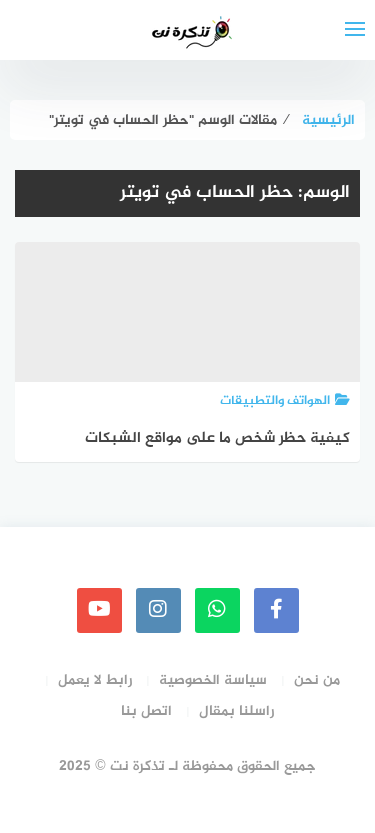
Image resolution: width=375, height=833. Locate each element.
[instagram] (158, 610)
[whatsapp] (217, 610)
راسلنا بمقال (236, 711)
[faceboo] (276, 610)
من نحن (317, 680)
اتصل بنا (146, 711)
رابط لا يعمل (95, 680)
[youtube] (99, 610)
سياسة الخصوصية (213, 680)
